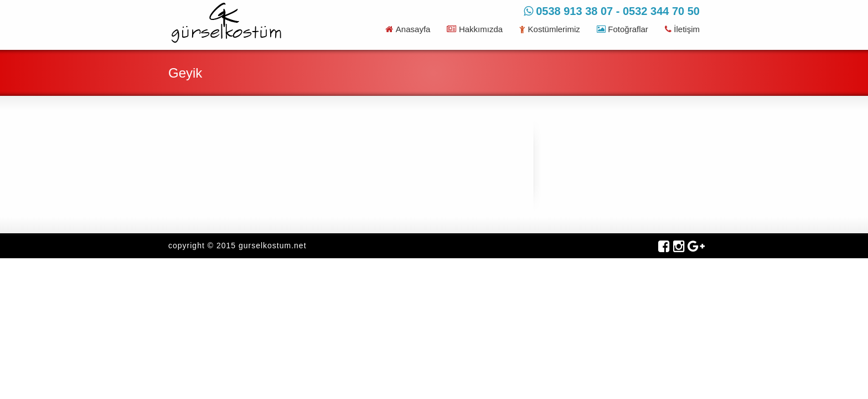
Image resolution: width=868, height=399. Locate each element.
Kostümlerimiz (550, 29)
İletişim (682, 29)
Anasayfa (408, 29)
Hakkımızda (475, 29)
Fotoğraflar (622, 29)
